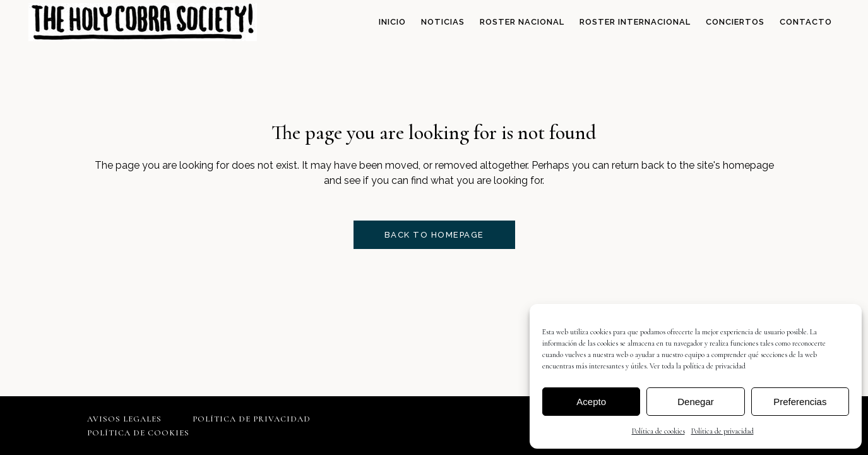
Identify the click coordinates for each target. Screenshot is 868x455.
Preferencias (800, 402)
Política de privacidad (722, 431)
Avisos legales (124, 419)
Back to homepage (434, 235)
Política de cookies (658, 431)
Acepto (591, 402)
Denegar (696, 402)
